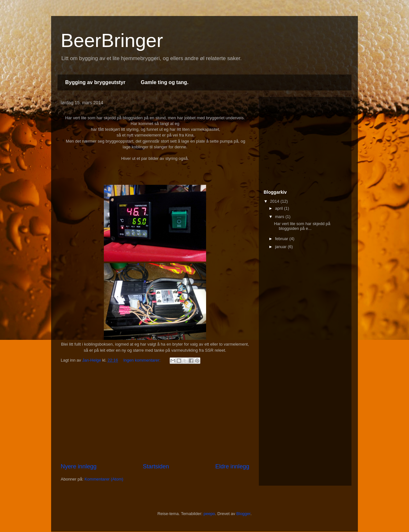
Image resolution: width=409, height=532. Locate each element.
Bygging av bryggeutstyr (95, 82)
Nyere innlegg (79, 466)
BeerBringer (112, 40)
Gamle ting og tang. (164, 82)
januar (282, 247)
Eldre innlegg (232, 466)
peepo (209, 514)
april (280, 208)
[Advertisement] (155, 414)
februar (282, 239)
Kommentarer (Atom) (104, 479)
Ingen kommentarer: (143, 360)
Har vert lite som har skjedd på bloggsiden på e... (302, 226)
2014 (275, 201)
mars (280, 217)
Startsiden (156, 466)
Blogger (243, 514)
